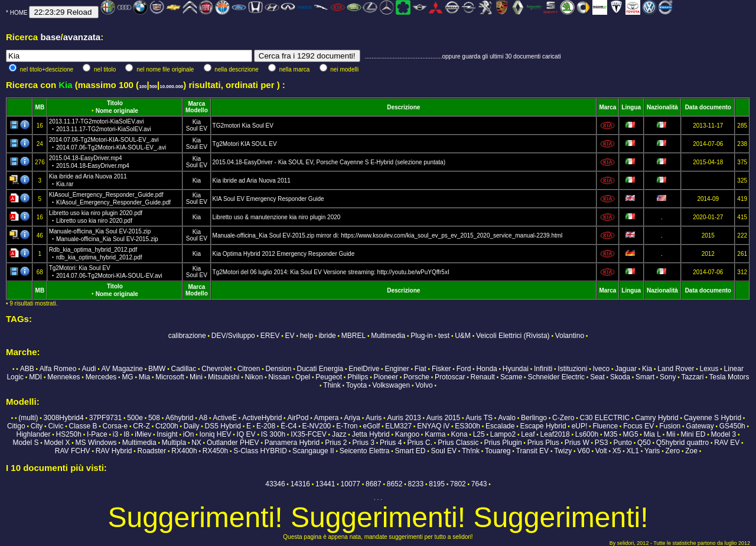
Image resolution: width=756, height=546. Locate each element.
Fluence (605, 426)
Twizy (563, 451)
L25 (479, 434)
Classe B (83, 426)
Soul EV (197, 129)
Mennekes (63, 377)
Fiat (421, 369)
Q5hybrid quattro (682, 443)
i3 (115, 434)
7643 (479, 484)
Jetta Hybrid (371, 434)
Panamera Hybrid (292, 443)
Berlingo (534, 418)
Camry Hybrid (656, 418)
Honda (486, 369)
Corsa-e (115, 426)
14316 (300, 484)
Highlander (33, 434)
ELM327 (398, 426)
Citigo (16, 426)
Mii (671, 434)
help (307, 336)
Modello (197, 110)
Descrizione (403, 107)
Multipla (174, 443)
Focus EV (638, 426)
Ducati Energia (320, 369)
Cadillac (184, 369)
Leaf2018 (555, 434)
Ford (464, 369)
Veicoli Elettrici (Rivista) (513, 336)
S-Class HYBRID (260, 451)
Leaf (528, 434)
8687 (374, 484)
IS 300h (273, 434)
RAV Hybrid (114, 451)
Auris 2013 (404, 418)
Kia (197, 122)
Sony (668, 377)
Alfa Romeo (58, 369)
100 (143, 87)
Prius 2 (336, 443)
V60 (583, 451)
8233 (416, 484)
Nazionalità (662, 107)
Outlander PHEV (233, 443)
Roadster (152, 451)
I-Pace (97, 434)
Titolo (115, 103)
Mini (196, 377)
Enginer (397, 369)
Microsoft (170, 377)
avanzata (82, 37)
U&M (463, 336)
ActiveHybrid (262, 418)
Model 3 (724, 434)
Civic (56, 426)
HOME (19, 13)
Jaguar (626, 369)
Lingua (631, 107)
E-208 (266, 426)
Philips (358, 377)
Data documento (708, 107)
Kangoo (407, 434)
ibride (327, 336)
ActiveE (225, 418)
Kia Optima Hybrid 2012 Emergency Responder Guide (284, 254)
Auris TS (479, 418)
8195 (437, 484)
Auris (374, 418)
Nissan (279, 377)
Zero (672, 451)
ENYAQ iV (433, 426)
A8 (203, 418)
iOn (189, 434)
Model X (57, 443)
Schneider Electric (556, 377)
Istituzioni (572, 369)
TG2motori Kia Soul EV (243, 126)
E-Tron (347, 426)
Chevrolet (216, 369)
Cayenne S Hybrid (713, 418)
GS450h (732, 426)
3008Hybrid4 (64, 418)
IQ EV (246, 434)
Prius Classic (458, 443)
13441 (325, 484)
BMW (157, 369)
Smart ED (410, 451)
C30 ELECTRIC (605, 418)
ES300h (467, 426)
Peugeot (329, 377)
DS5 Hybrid (223, 426)
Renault (483, 377)
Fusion (670, 426)
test (444, 336)
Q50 (644, 443)
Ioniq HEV (216, 434)
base (50, 37)
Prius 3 (364, 443)
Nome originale (117, 111)
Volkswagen (391, 385)
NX (196, 443)
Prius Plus (543, 443)
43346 (275, 484)
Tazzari (693, 377)
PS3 (602, 443)
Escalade (500, 426)
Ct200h (167, 426)
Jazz (339, 434)
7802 (458, 484)
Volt (601, 451)
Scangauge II (313, 451)
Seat (597, 377)
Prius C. (420, 443)
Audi (89, 369)
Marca (196, 104)
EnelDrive (364, 369)
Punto (623, 443)
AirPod (298, 418)
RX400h (184, 451)
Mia (144, 377)
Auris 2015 (443, 418)
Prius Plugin (503, 443)
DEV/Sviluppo (233, 336)
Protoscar (450, 377)
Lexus (709, 369)
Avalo (507, 418)
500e (135, 418)
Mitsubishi (224, 377)
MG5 (631, 434)
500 (153, 87)
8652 (395, 484)
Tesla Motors (729, 377)
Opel (303, 377)
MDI (35, 377)
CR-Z (141, 426)
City (37, 426)
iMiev (143, 434)
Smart (645, 377)
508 (154, 418)
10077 (351, 484)
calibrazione (187, 336)
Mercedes (101, 377)
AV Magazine (122, 369)
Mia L (652, 434)
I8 (126, 434)
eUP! (580, 426)
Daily (192, 426)
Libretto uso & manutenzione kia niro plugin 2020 (277, 217)
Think (332, 385)
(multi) (28, 418)
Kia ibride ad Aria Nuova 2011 (252, 181)
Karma (435, 434)
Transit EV (533, 451)
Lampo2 (503, 434)
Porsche (416, 377)
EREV (270, 336)
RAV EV (727, 443)
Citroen (249, 369)
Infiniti (543, 369)
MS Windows (96, 443)
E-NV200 (317, 426)
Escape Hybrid (543, 426)
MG (127, 377)
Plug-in (421, 336)
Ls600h (587, 434)
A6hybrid (179, 418)
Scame (511, 377)
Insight (167, 434)
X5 (617, 451)
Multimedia (388, 336)
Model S (25, 443)
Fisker (441, 369)
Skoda (620, 377)
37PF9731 (105, 418)
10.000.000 (171, 87)
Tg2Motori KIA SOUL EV (245, 144)
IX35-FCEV (309, 434)
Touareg (498, 451)
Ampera (326, 418)
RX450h (215, 451)
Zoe (691, 451)
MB (40, 107)
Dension (278, 369)
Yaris (652, 451)
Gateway (700, 426)
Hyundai (516, 369)
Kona (460, 434)
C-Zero (563, 418)
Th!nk (471, 451)
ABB (27, 369)
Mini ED (693, 434)
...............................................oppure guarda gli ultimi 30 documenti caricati (463, 56)
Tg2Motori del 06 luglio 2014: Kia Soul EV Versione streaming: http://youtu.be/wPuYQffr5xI (331, 272)
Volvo (424, 385)
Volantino (570, 336)
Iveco (601, 369)
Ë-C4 (289, 426)
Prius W (577, 443)
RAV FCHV (73, 451)
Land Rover (676, 369)
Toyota (356, 385)
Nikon (254, 377)
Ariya (352, 418)
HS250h (69, 434)
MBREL (353, 336)
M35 (610, 434)
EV (290, 336)
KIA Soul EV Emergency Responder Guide (268, 199)
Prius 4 (391, 443)
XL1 (633, 451)
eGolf (372, 426)
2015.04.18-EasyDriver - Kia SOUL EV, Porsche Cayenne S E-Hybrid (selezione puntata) (329, 162)
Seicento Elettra (365, 451)
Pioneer (386, 377)
